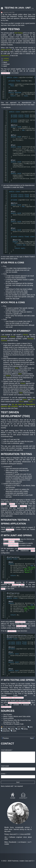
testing (5, 729)
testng (25, 729)
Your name (5, 766)
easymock (6, 731)
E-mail (4, 774)
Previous (6, 738)
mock (14, 731)
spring (12, 729)
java (31, 727)
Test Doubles (8, 715)
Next (32, 738)
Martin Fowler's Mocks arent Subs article (17, 716)
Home (13, 798)
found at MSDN (8, 718)
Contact (23, 798)
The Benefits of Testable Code (13, 724)
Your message (7, 750)
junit (19, 729)
